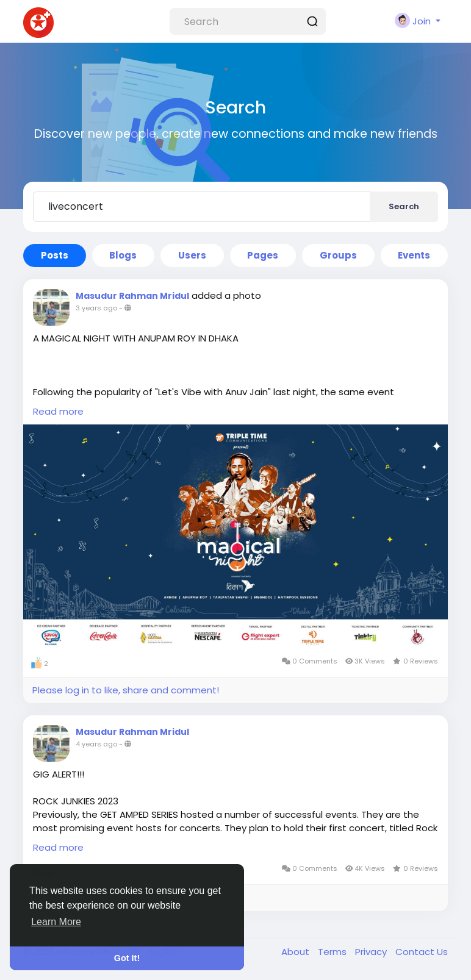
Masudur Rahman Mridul (132, 296)
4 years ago (96, 744)
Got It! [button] (127, 958)
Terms (333, 952)
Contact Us (422, 952)
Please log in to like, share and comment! (126, 690)
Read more (58, 411)
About (297, 952)
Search (404, 206)
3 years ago (96, 308)
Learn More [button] (56, 922)
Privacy (372, 952)
